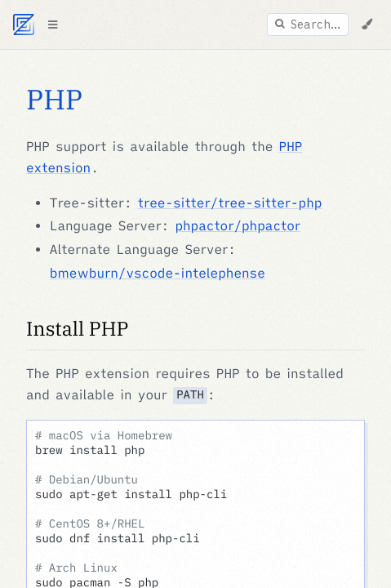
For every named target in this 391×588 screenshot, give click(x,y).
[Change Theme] (367, 24)
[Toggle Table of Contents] (52, 24)
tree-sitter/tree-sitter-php (230, 203)
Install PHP (78, 328)
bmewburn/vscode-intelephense (158, 274)
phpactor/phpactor (238, 226)
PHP (54, 100)
